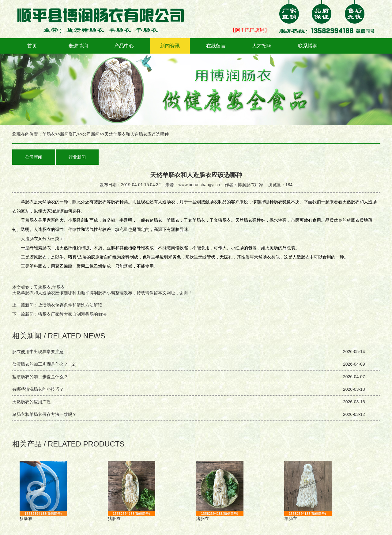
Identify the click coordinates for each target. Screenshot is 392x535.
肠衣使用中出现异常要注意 (38, 352)
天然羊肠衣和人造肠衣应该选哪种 (44, 293)
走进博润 (78, 46)
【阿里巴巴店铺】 (250, 30)
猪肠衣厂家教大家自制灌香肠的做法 (72, 314)
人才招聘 (262, 46)
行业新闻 (77, 157)
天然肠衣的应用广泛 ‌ (32, 402)
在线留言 (216, 46)
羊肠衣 (49, 134)
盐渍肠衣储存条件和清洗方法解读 (70, 305)
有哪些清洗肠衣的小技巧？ (38, 389)
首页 (32, 46)
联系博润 (308, 46)
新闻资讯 (170, 46)
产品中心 (124, 46)
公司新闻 (91, 134)
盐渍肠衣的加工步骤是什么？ (40, 377)
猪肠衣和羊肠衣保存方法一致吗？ (44, 414)
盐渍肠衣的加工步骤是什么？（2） (46, 364)
